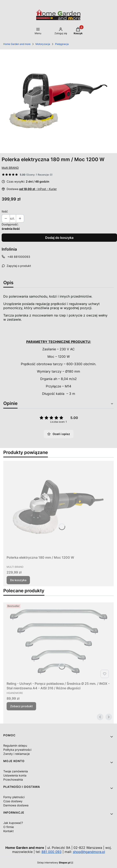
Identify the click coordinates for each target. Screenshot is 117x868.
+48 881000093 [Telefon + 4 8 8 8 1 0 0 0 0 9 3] (19, 257)
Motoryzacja (43, 44)
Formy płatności (14, 797)
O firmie (9, 827)
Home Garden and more (17, 44)
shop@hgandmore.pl (89, 852)
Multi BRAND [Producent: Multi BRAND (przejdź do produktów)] (10, 168)
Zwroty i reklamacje (17, 754)
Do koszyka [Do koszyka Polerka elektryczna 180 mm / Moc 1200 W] (18, 580)
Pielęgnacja (62, 44)
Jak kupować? (13, 823)
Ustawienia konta (15, 775)
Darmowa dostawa (16, 805)
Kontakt (8, 831)
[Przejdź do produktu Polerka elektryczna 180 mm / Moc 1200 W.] (58, 507)
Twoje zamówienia (16, 771)
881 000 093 (51, 852)
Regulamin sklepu (15, 745)
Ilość (5, 211)
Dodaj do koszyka (59, 238)
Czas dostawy (13, 801)
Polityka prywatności (17, 750)
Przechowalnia (13, 779)
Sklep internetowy (54, 863)
